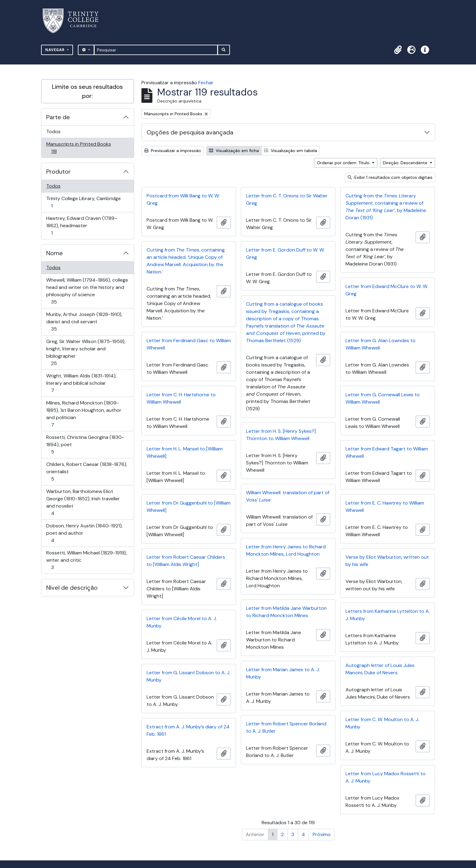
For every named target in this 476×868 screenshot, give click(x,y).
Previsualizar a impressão (173, 151)
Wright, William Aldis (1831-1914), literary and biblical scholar (81, 383)
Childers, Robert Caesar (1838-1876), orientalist (87, 472)
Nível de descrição (72, 588)
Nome (55, 253)
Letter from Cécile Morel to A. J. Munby (182, 622)
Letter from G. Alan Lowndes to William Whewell (380, 344)
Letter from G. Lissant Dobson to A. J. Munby (188, 676)
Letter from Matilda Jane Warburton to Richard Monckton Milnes (286, 612)
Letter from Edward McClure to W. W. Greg (387, 290)
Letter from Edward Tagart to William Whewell (387, 452)
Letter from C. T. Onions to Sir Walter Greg (287, 199)
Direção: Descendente (406, 163)
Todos (53, 132)
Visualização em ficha (234, 151)
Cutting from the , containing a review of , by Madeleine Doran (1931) (386, 207)
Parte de (58, 117)
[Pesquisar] (156, 50)
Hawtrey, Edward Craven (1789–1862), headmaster (82, 226)
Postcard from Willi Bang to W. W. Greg (183, 199)
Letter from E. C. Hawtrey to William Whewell (385, 507)
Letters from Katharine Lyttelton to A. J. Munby (388, 615)
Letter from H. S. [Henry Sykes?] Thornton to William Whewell (281, 435)
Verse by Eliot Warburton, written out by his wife (387, 561)
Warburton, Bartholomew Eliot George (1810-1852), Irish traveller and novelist (83, 502)
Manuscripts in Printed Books (78, 148)
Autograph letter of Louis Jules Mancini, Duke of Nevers (380, 669)
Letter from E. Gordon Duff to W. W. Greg (285, 253)
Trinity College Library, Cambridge (83, 202)
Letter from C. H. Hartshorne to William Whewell (181, 398)
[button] (398, 50)
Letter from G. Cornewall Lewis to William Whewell (383, 398)
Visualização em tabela (290, 151)
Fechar (206, 83)
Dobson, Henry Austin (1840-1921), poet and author (84, 533)
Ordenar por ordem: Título (344, 163)
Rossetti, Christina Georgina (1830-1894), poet (85, 444)
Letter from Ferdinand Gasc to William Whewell (189, 344)
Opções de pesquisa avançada (190, 132)
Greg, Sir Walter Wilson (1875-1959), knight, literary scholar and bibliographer (86, 352)
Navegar (56, 50)
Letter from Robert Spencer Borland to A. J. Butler (286, 727)
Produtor (58, 172)
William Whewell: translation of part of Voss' (288, 496)
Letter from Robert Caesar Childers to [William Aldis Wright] (186, 561)
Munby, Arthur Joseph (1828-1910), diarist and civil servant (84, 322)
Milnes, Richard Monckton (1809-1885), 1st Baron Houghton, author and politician (84, 414)
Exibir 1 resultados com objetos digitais (390, 177)
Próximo (322, 834)
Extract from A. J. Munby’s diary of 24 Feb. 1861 (188, 730)
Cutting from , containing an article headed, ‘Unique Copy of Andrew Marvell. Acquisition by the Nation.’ (186, 261)
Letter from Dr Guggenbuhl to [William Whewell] (189, 507)
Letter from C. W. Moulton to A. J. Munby (382, 723)
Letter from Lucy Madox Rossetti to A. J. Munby (386, 777)
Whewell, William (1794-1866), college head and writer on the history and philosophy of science (87, 291)
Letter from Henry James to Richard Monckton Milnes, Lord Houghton (286, 550)
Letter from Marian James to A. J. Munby (283, 673)
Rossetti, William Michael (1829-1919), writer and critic (86, 560)
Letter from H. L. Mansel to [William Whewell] (185, 452)
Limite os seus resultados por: (87, 91)
